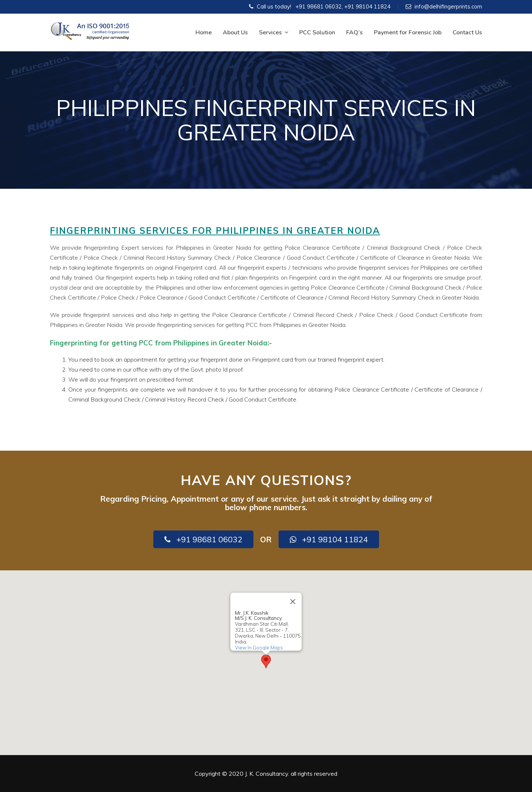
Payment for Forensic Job (408, 33)
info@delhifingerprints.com (448, 6)
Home (204, 33)
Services (274, 33)
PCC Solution (317, 33)
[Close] (293, 601)
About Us (235, 33)
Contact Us (467, 33)
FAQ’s (354, 33)
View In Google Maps (259, 648)
